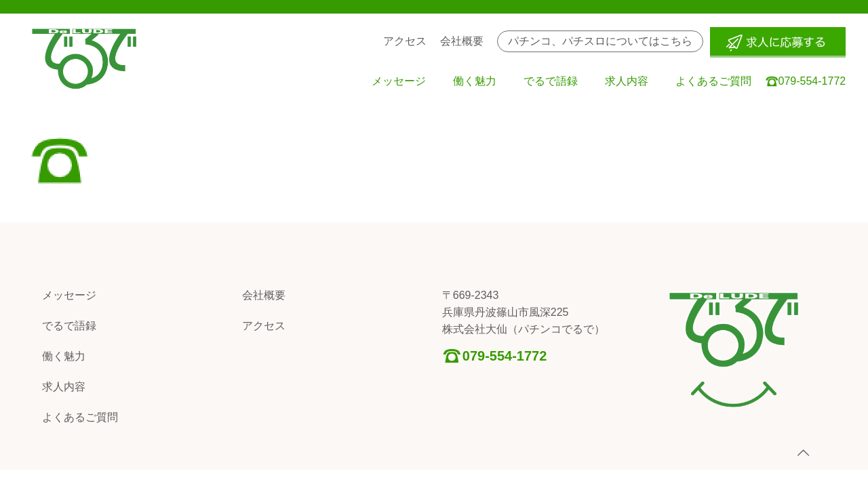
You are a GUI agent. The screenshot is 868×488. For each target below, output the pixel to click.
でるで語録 (69, 326)
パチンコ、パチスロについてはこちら (600, 41)
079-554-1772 (505, 356)
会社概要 (264, 295)
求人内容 (64, 387)
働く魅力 (64, 356)
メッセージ (69, 295)
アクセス (264, 326)
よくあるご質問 (80, 417)
